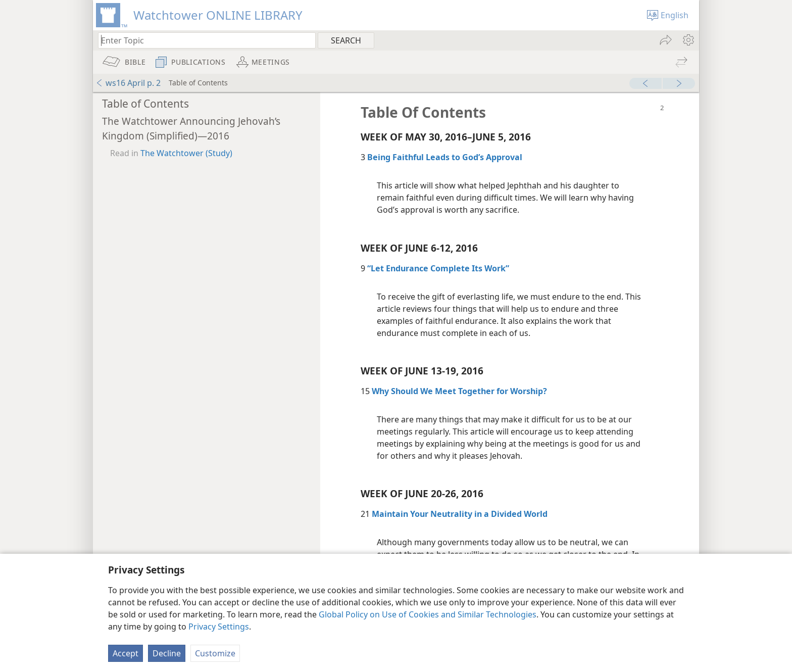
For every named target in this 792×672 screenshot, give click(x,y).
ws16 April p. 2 (128, 83)
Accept (126, 653)
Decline (167, 653)
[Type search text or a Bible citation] (202, 40)
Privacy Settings (219, 627)
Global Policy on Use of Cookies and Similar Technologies (428, 614)
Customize (215, 653)
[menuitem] (688, 40)
